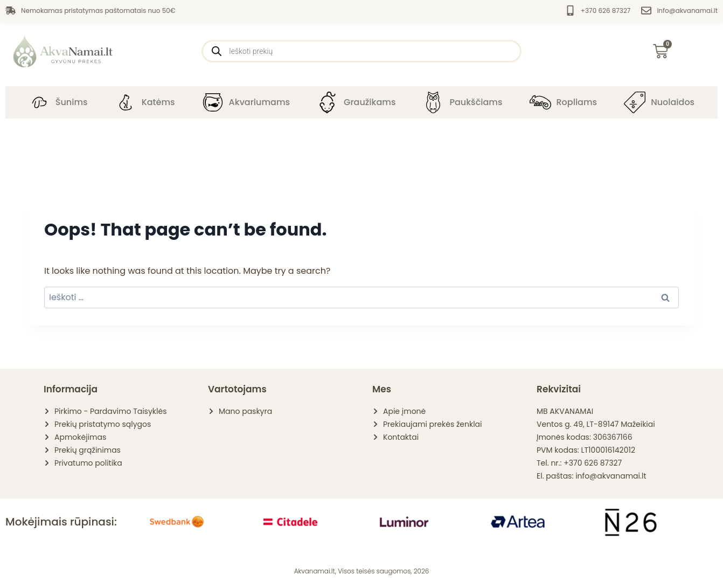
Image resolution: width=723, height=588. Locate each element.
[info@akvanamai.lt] (646, 11)
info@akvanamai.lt (687, 11)
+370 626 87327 (606, 11)
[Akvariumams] (213, 102)
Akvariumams (259, 102)
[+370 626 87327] (570, 11)
